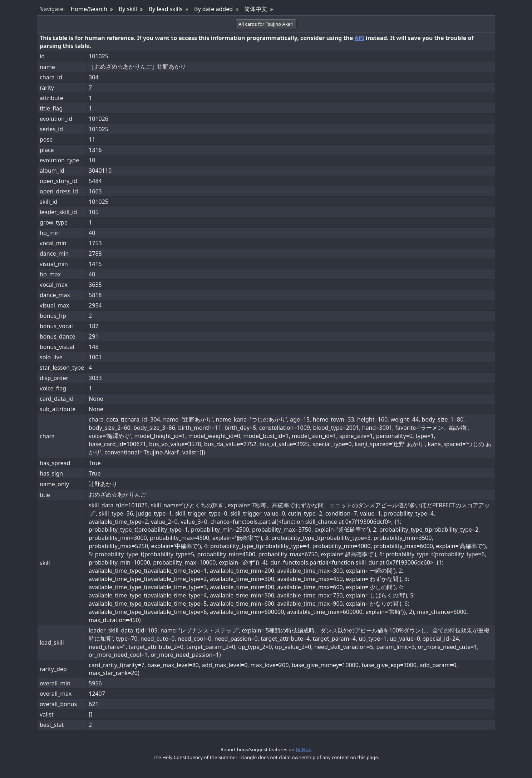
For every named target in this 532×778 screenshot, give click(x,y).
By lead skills (166, 9)
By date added (213, 9)
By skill (128, 9)
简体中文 (256, 9)
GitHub (304, 749)
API (359, 38)
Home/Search (89, 9)
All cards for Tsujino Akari (266, 24)
